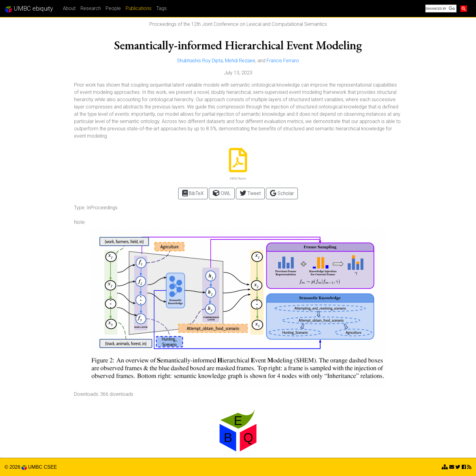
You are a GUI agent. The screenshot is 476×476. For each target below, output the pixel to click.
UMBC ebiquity (29, 9)
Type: (80, 208)
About (69, 8)
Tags (161, 8)
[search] (440, 9)
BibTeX (193, 193)
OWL (222, 193)
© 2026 (16, 467)
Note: (80, 222)
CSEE (50, 467)
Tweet (250, 193)
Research (91, 8)
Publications (139, 8)
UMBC (35, 467)
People (113, 8)
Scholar (282, 193)
